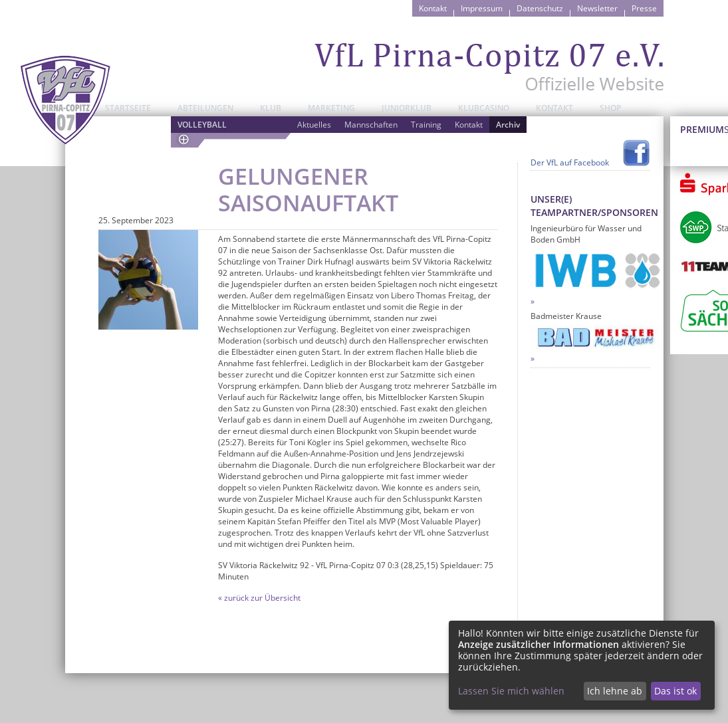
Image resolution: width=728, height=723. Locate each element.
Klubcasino (484, 108)
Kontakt (433, 8)
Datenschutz (540, 8)
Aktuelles (314, 125)
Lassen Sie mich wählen (511, 691)
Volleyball (202, 125)
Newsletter (597, 8)
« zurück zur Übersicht (259, 598)
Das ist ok (675, 691)
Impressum (482, 8)
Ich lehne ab (615, 691)
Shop (610, 108)
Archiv (508, 125)
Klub (271, 108)
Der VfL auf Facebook (570, 162)
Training (426, 125)
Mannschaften (371, 125)
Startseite (128, 108)
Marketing (331, 108)
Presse (644, 8)
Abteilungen (205, 108)
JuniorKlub (407, 108)
